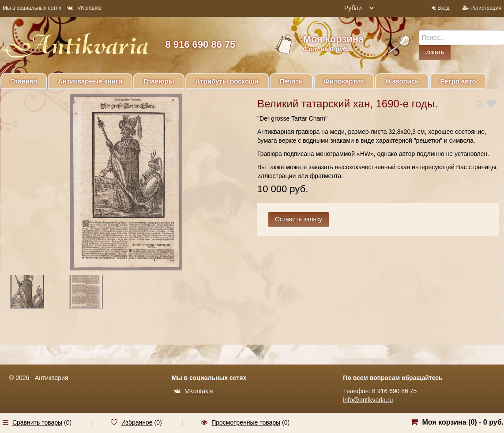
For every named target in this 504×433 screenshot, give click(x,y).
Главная (24, 81)
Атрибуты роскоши (227, 81)
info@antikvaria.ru (368, 400)
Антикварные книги (90, 81)
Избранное (137, 422)
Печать (291, 81)
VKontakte (84, 8)
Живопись (402, 81)
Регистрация (486, 8)
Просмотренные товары (246, 422)
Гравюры (159, 81)
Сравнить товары (37, 422)
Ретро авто (458, 81)
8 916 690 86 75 (200, 44)
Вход (443, 8)
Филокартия (344, 81)
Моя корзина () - (463, 422)
